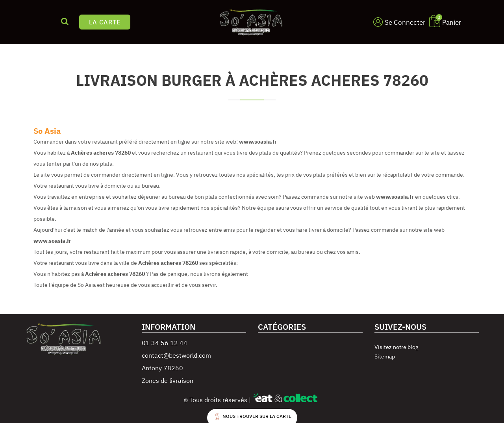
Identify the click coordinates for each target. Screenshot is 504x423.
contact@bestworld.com (176, 355)
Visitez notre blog (396, 347)
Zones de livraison (168, 381)
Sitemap (385, 357)
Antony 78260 (162, 368)
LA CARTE (105, 22)
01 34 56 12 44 (165, 343)
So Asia (47, 131)
